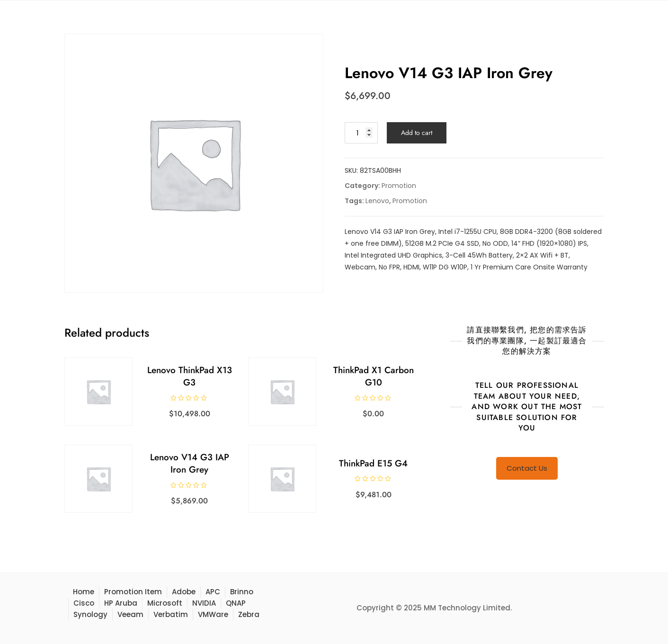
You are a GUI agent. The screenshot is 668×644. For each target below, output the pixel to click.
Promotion (399, 186)
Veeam (130, 614)
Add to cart (417, 133)
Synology (90, 614)
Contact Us (527, 468)
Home (84, 592)
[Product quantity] (361, 133)
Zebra (249, 614)
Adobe (184, 592)
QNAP (236, 603)
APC (213, 592)
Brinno (242, 592)
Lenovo (377, 201)
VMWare (213, 614)
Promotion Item (133, 592)
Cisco (84, 603)
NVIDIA (204, 603)
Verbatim (171, 614)
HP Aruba (121, 603)
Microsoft (165, 603)
